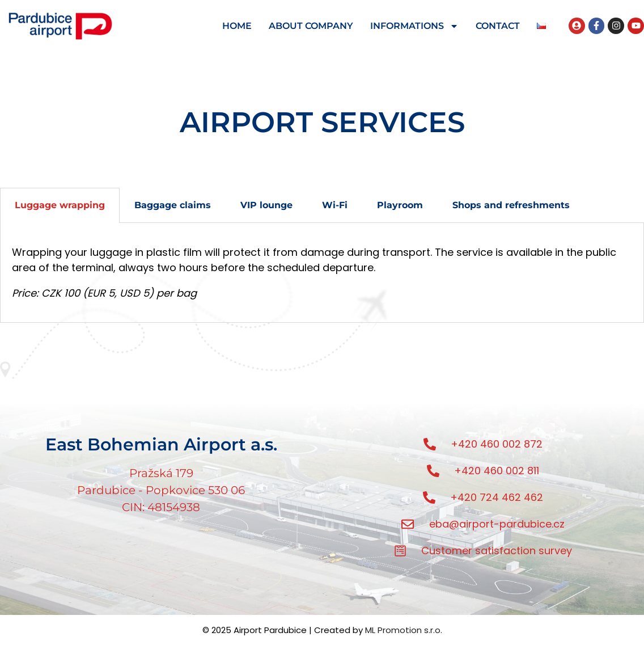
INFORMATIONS (414, 26)
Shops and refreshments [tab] (511, 205)
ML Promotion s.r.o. (404, 630)
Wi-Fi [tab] (335, 205)
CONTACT (498, 26)
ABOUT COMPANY (311, 26)
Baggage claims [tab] (173, 205)
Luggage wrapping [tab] (60, 205)
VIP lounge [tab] (266, 205)
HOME (237, 26)
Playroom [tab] (400, 205)
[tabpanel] (322, 273)
